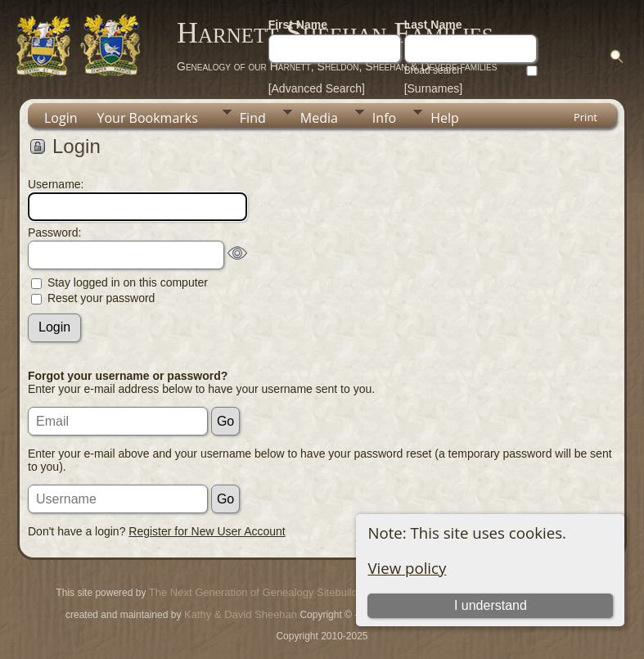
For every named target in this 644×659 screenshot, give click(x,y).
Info (384, 118)
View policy (407, 568)
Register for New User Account (207, 531)
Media (319, 118)
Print (585, 117)
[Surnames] (434, 88)
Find (253, 118)
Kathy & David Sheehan (239, 614)
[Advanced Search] (317, 88)
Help (445, 118)
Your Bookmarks (148, 118)
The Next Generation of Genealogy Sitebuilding (260, 592)
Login (61, 118)
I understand (491, 605)
